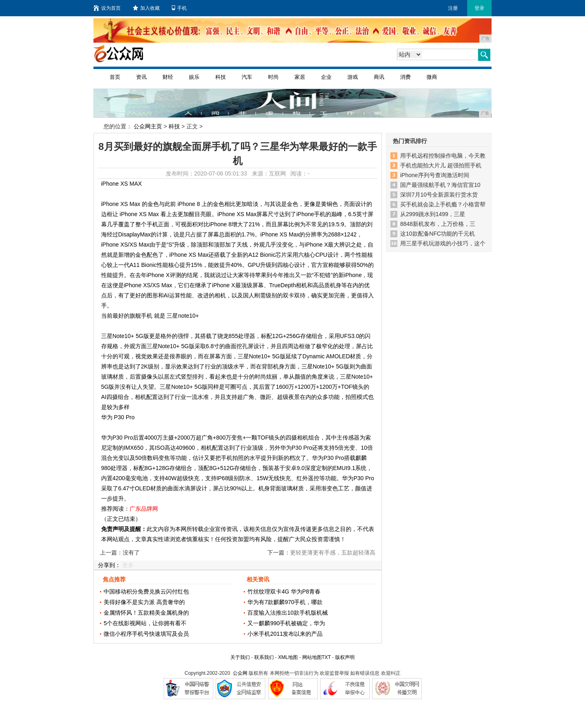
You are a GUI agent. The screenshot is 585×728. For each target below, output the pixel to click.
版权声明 (345, 657)
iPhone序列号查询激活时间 (435, 175)
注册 (453, 8)
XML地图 (288, 657)
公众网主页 (148, 126)
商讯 (379, 77)
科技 (221, 77)
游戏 (353, 77)
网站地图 (312, 657)
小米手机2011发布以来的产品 (285, 634)
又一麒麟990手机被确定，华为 (286, 623)
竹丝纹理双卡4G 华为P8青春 (284, 591)
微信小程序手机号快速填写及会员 (146, 634)
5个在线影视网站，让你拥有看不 (145, 623)
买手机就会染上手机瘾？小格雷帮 (443, 204)
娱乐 (194, 77)
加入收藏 (146, 8)
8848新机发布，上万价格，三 (438, 224)
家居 (300, 77)
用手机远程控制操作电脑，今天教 (443, 156)
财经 (168, 77)
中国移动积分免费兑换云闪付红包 (146, 591)
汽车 (247, 77)
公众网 (240, 673)
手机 (179, 8)
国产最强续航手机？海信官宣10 (440, 185)
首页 (115, 77)
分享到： (109, 565)
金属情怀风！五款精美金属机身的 (146, 613)
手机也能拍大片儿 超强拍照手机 (441, 165)
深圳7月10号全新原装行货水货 (439, 195)
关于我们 (240, 657)
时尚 (273, 77)
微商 (432, 77)
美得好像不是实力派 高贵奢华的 (144, 602)
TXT (326, 657)
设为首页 (107, 8)
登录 (479, 8)
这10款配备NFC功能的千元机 (438, 234)
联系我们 (264, 657)
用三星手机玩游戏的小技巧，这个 (443, 243)
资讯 (141, 77)
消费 (405, 77)
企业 (326, 77)
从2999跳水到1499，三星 (433, 214)
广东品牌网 (144, 509)
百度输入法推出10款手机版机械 (288, 613)
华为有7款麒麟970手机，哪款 (285, 602)
